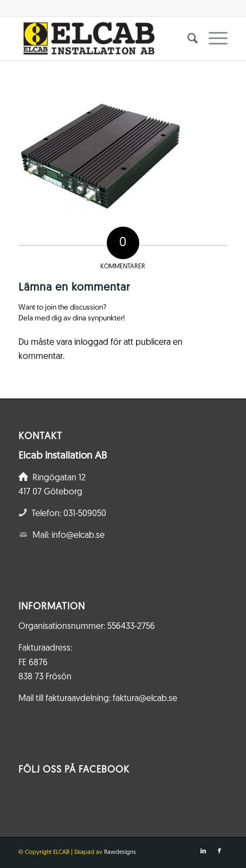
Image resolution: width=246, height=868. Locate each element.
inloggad (91, 343)
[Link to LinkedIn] (203, 851)
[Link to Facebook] (219, 851)
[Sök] (187, 38)
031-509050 (85, 514)
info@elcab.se (78, 536)
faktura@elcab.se (145, 699)
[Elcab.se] (102, 38)
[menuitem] (187, 38)
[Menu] (213, 38)
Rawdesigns (120, 853)
